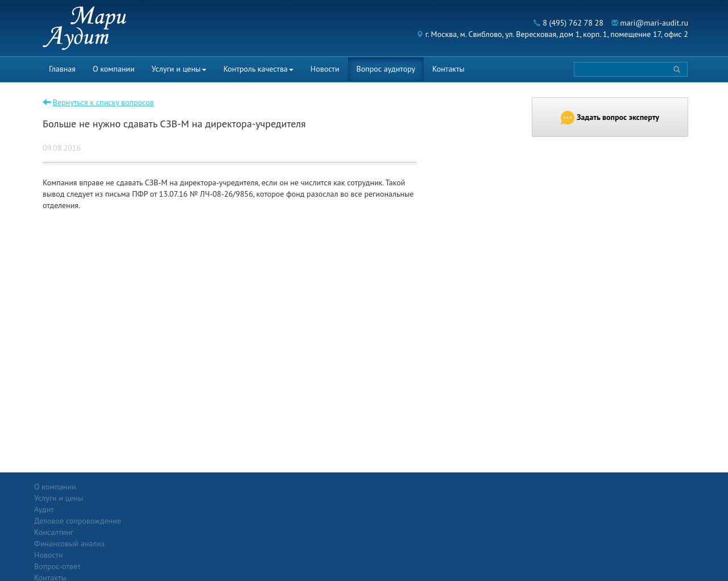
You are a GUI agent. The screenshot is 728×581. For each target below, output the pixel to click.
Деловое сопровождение (184, 509)
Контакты (448, 69)
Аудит (150, 498)
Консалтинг (160, 521)
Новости (325, 69)
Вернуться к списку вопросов (104, 102)
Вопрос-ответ (392, 487)
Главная (62, 69)
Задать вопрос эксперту (610, 118)
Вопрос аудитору (386, 69)
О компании (114, 69)
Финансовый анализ (176, 532)
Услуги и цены (179, 69)
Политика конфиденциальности (628, 487)
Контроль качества (258, 69)
